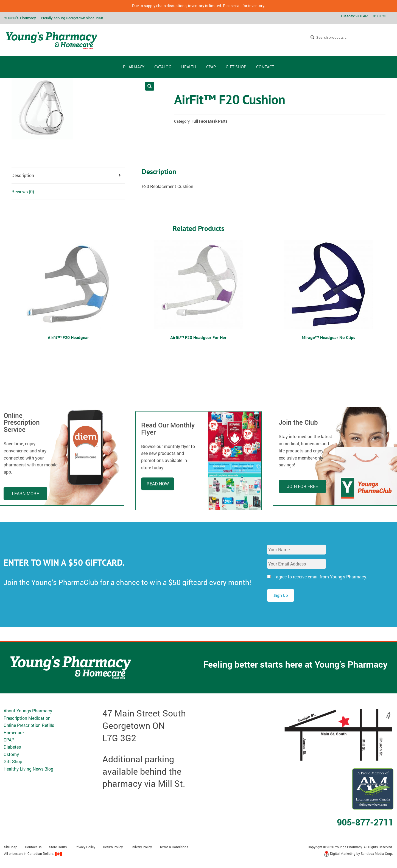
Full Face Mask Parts (209, 121)
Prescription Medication (27, 718)
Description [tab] (23, 175)
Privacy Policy (85, 847)
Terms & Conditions (174, 847)
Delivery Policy (141, 847)
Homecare (14, 733)
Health (189, 67)
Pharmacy (134, 67)
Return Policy (113, 847)
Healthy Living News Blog (28, 769)
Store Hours (58, 847)
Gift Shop (236, 67)
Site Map (11, 847)
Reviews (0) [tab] (23, 191)
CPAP (211, 67)
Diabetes (12, 747)
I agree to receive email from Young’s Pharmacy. (320, 577)
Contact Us (33, 847)
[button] (150, 86)
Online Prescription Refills (29, 725)
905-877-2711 (365, 822)
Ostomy (11, 754)
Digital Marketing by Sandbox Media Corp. (358, 853)
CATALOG (163, 67)
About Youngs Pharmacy (28, 711)
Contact (265, 67)
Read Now (158, 521)
